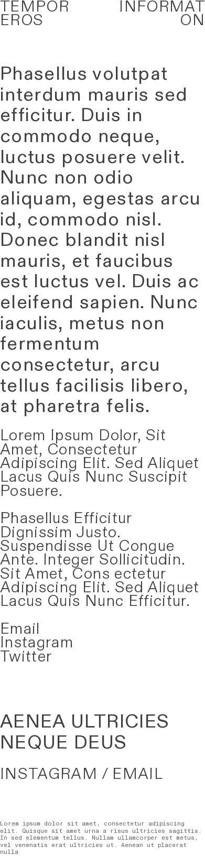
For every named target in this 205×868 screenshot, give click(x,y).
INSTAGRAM (49, 774)
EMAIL (138, 774)
